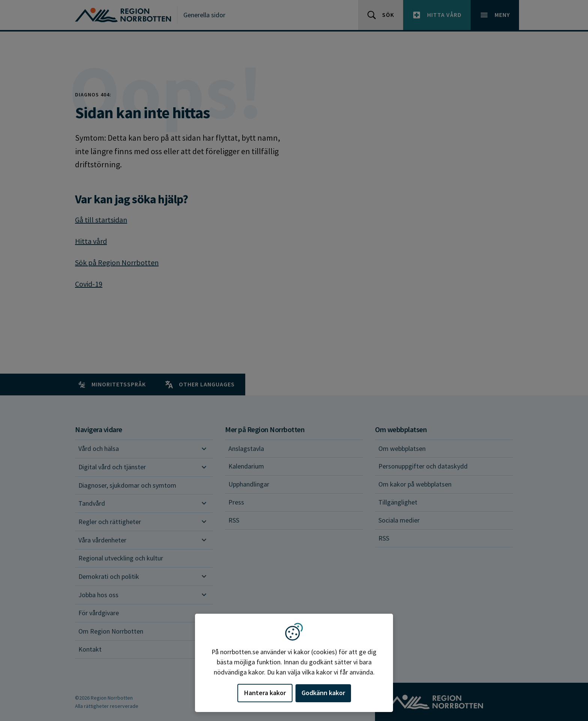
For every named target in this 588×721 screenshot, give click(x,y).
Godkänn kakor (323, 693)
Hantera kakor (265, 693)
